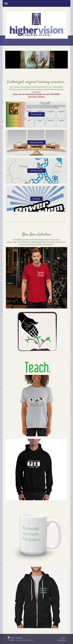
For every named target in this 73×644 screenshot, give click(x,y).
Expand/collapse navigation (36, 3)
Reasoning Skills (36, 142)
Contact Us (36, 92)
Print (11, 638)
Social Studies (37, 114)
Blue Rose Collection (36, 97)
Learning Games (36, 171)
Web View (61, 640)
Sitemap (19, 638)
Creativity (36, 199)
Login (63, 638)
